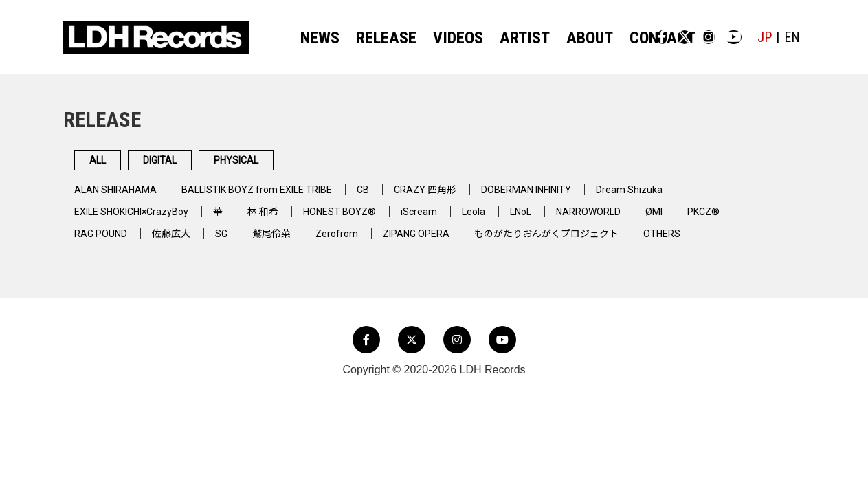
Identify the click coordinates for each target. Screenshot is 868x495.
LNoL (564, 220)
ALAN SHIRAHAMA (121, 198)
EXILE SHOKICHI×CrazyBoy (141, 220)
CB (396, 198)
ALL (114, 164)
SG (235, 242)
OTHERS (717, 242)
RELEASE (381, 38)
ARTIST (502, 38)
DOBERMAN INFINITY (575, 198)
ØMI (710, 220)
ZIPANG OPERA (444, 242)
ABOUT (558, 38)
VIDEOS (444, 38)
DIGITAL (215, 164)
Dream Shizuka (688, 198)
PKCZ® (764, 220)
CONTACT (621, 38)
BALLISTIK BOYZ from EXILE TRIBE (278, 198)
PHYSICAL (336, 164)
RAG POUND (104, 242)
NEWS (323, 38)
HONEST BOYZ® (370, 220)
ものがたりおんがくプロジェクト (589, 242)
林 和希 (287, 220)
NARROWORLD (638, 220)
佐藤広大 (181, 242)
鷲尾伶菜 (289, 242)
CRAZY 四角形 (462, 198)
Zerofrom (358, 242)
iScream (455, 220)
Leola (512, 220)
